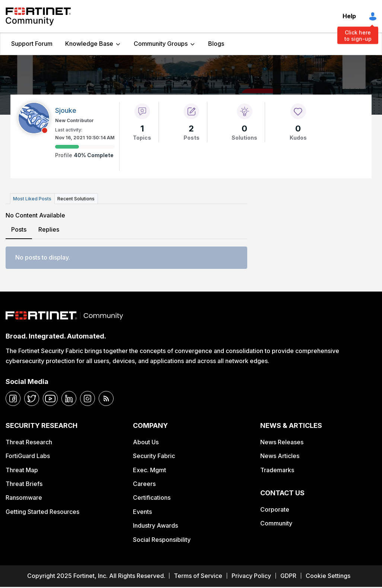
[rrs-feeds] (106, 398)
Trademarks (277, 470)
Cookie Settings (328, 576)
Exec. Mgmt (149, 470)
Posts (19, 229)
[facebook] (13, 398)
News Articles (280, 456)
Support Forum (32, 44)
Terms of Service (198, 576)
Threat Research (29, 442)
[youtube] (50, 398)
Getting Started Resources (42, 512)
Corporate (275, 509)
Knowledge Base (89, 44)
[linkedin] (69, 398)
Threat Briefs (24, 484)
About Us (146, 442)
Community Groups (161, 44)
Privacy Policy (251, 576)
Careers (144, 484)
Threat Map (22, 470)
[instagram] (87, 398)
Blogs (216, 44)
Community (276, 523)
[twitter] (32, 398)
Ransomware (24, 498)
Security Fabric (154, 456)
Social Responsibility (162, 539)
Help (349, 16)
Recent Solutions (76, 199)
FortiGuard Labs (28, 456)
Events (142, 512)
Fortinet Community (38, 16)
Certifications (152, 498)
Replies (49, 229)
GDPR (288, 576)
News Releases (282, 442)
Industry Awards (155, 525)
